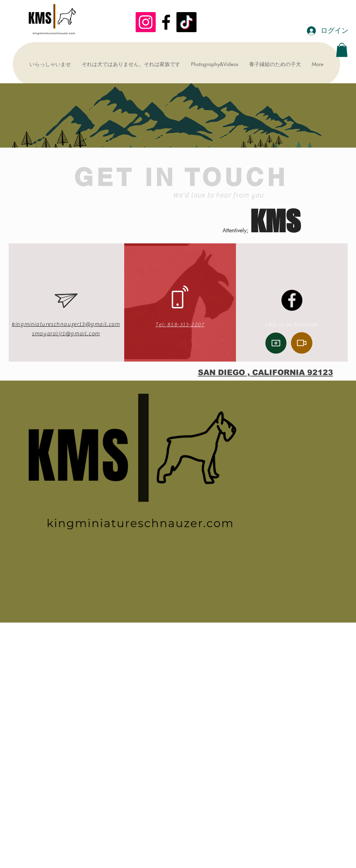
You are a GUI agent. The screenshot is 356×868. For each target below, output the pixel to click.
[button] (342, 50)
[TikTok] (186, 22)
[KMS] (146, 22)
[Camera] (276, 343)
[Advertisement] (178, 819)
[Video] (302, 343)
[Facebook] (292, 300)
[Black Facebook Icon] (166, 22)
